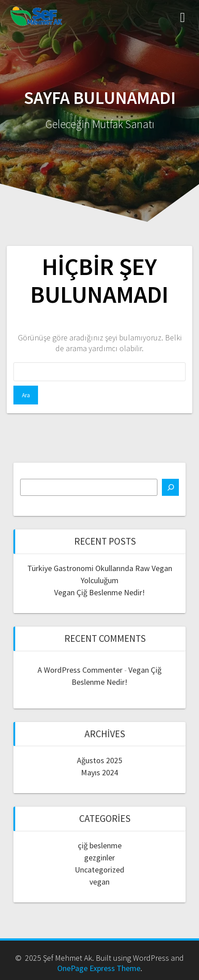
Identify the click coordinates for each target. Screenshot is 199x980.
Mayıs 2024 (99, 772)
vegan (99, 882)
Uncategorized (99, 870)
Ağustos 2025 (99, 760)
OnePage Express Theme (99, 968)
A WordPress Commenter (80, 670)
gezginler (99, 857)
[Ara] (170, 487)
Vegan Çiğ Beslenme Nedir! (99, 592)
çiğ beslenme (100, 845)
